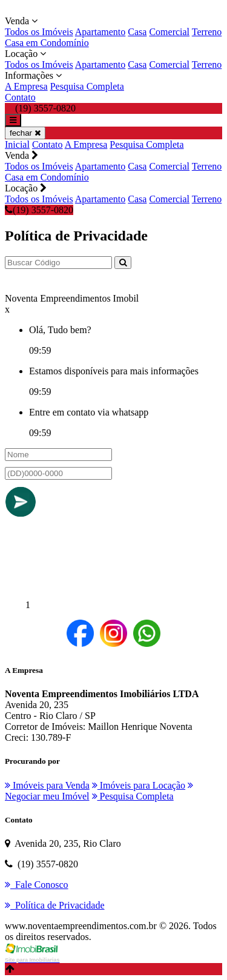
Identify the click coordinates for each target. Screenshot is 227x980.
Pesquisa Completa (87, 86)
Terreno (207, 32)
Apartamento (100, 32)
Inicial (17, 144)
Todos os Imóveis (39, 32)
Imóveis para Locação (139, 785)
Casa (137, 32)
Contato (20, 97)
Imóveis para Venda (47, 785)
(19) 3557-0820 (39, 210)
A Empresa (26, 86)
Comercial (169, 32)
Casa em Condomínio (47, 43)
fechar (25, 133)
